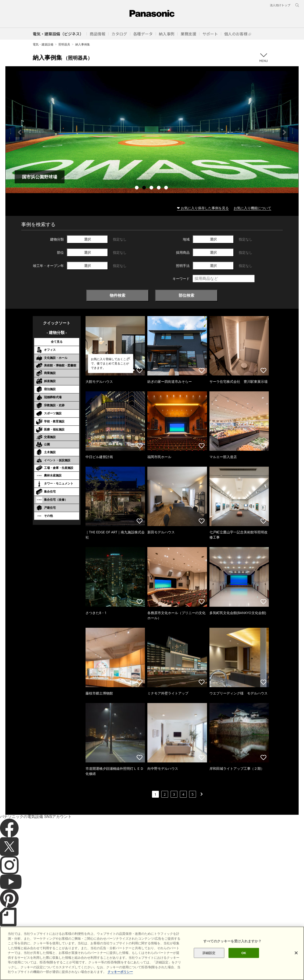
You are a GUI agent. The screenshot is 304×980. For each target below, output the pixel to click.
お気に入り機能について (252, 208)
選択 (87, 239)
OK (244, 953)
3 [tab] (152, 188)
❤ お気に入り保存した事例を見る (203, 208)
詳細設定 (209, 953)
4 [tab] (159, 188)
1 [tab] (137, 188)
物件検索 (118, 295)
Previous (20, 132)
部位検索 (186, 295)
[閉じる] (296, 953)
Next (284, 132)
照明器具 (64, 44)
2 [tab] (145, 188)
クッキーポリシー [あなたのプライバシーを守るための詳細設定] (120, 972)
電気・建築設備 (43, 44)
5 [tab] (167, 188)
